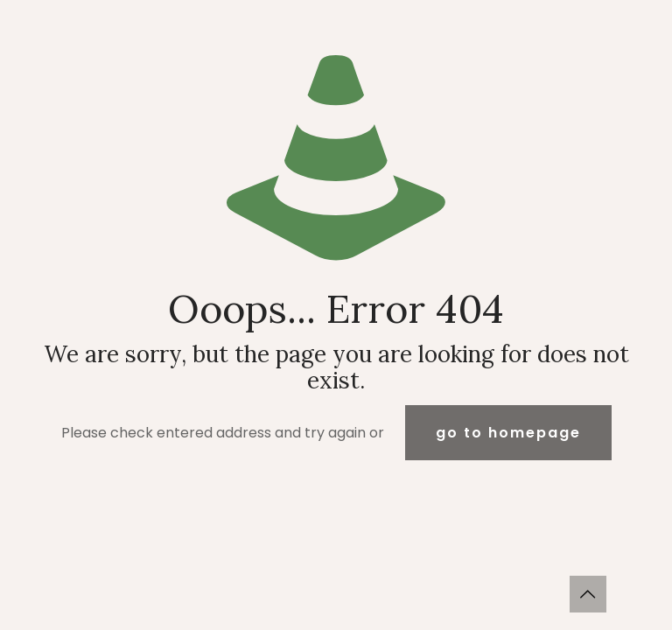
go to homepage (508, 433)
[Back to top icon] (588, 594)
